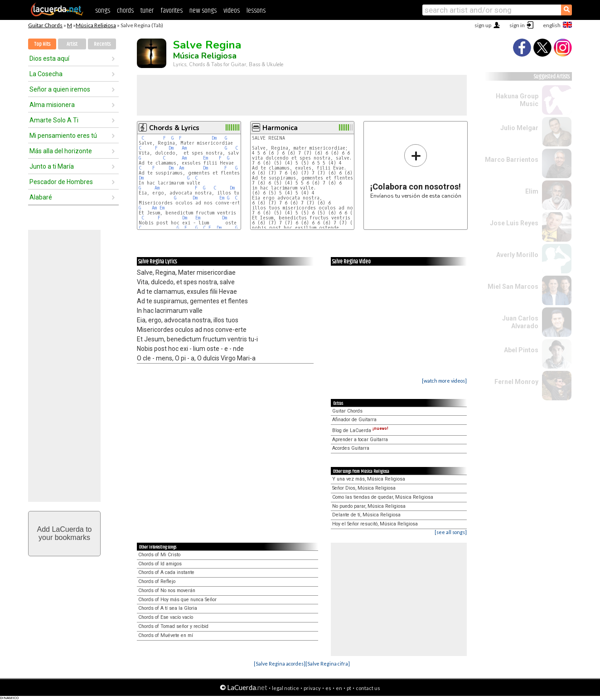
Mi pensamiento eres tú (63, 136)
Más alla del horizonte (61, 151)
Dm (214, 138)
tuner (147, 11)
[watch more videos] (444, 381)
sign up (483, 25)
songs (103, 11)
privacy (312, 688)
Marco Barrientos (512, 160)
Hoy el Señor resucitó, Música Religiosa (375, 524)
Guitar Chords (45, 25)
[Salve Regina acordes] (280, 664)
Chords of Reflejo (157, 581)
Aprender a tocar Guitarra (360, 440)
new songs (203, 11)
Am (184, 148)
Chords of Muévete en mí (166, 635)
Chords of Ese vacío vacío (166, 617)
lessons (256, 11)
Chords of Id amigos (160, 564)
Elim (532, 191)
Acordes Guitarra (351, 448)
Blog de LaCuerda (360, 430)
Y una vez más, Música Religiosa (369, 479)
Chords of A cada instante (166, 572)
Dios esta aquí (49, 58)
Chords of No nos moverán (167, 591)
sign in (517, 25)
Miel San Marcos (513, 287)
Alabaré (41, 197)
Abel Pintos (521, 350)
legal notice (285, 688)
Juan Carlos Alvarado (520, 322)
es (328, 688)
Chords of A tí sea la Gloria (168, 608)
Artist (72, 44)
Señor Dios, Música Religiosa (364, 488)
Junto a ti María (52, 166)
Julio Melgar (519, 128)
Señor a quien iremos (60, 89)
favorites (172, 11)
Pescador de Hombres (61, 182)
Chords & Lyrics (174, 128)
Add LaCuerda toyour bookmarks (65, 533)
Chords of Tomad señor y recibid (173, 626)
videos (232, 11)
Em (206, 158)
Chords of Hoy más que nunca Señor (177, 600)
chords (125, 11)
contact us (368, 688)
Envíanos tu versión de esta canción (416, 171)
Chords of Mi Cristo (159, 555)
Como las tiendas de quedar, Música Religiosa (383, 497)
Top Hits (42, 44)
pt (349, 688)
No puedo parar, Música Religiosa (369, 506)
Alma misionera (52, 105)
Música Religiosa (96, 25)
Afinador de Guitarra (354, 420)
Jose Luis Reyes (514, 223)
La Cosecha (46, 74)
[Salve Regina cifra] (328, 664)
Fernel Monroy (516, 382)
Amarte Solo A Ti (54, 120)
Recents (102, 44)
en (339, 688)
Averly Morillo (517, 255)
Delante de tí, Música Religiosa (366, 515)
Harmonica (280, 128)
